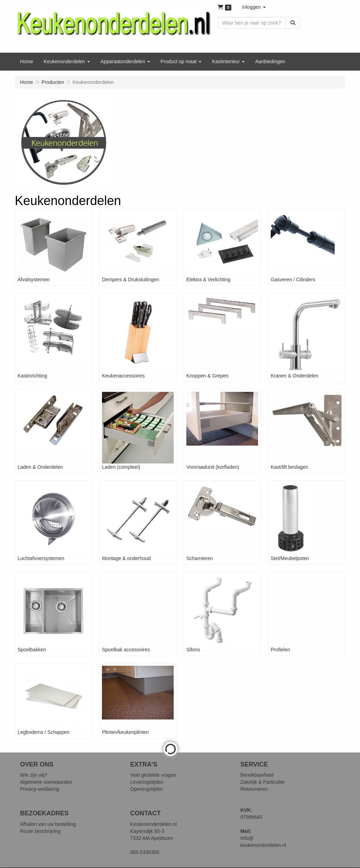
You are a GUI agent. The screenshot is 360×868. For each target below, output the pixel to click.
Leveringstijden (147, 782)
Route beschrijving (40, 831)
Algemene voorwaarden (46, 782)
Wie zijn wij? (34, 775)
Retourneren (254, 789)
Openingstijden (146, 789)
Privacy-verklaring (40, 789)
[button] (254, 7)
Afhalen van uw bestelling (48, 824)
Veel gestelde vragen (153, 775)
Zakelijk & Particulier (263, 782)
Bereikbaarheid (257, 775)
